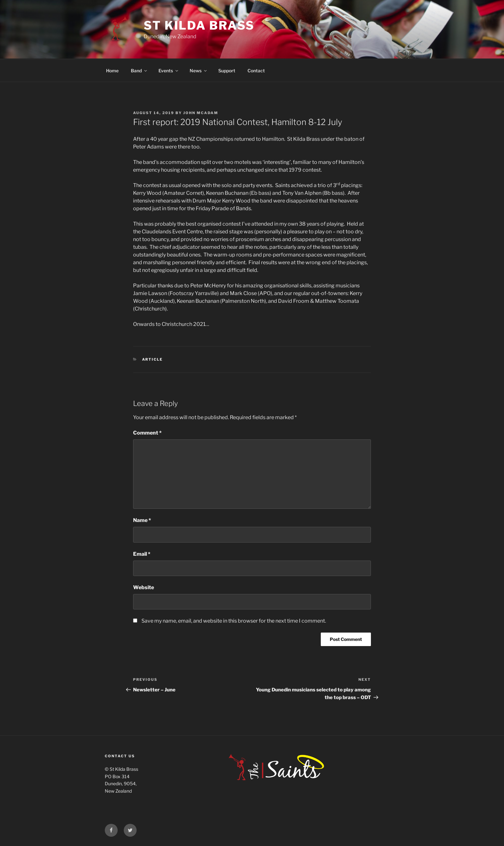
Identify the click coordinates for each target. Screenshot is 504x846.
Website (144, 587)
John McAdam (201, 113)
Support (227, 71)
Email (142, 554)
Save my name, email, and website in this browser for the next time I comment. (234, 621)
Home (112, 71)
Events (169, 71)
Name (142, 520)
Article (153, 359)
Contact (256, 71)
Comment (147, 433)
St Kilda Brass (199, 25)
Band (139, 71)
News (199, 71)
